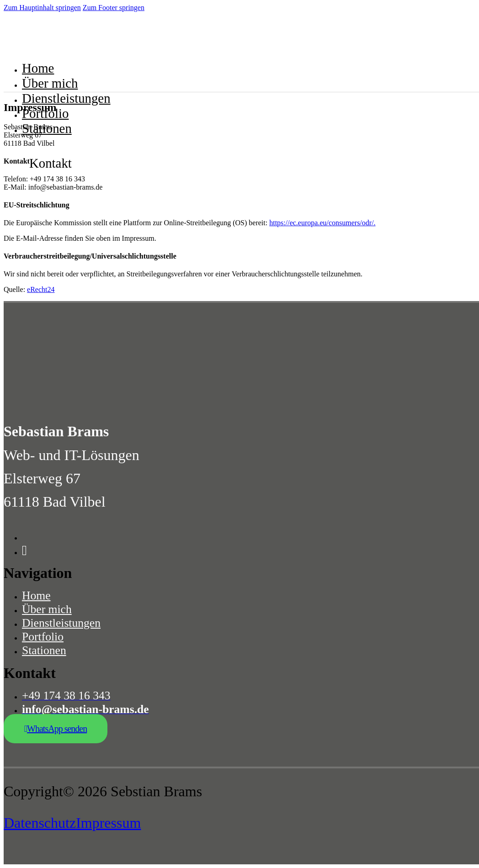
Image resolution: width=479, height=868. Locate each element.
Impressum (108, 823)
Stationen (47, 128)
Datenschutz (40, 823)
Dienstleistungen (66, 98)
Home (38, 68)
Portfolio (45, 113)
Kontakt (51, 163)
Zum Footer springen (114, 8)
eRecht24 (41, 289)
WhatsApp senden (56, 729)
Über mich (50, 83)
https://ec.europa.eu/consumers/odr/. (322, 223)
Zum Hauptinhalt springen (42, 8)
